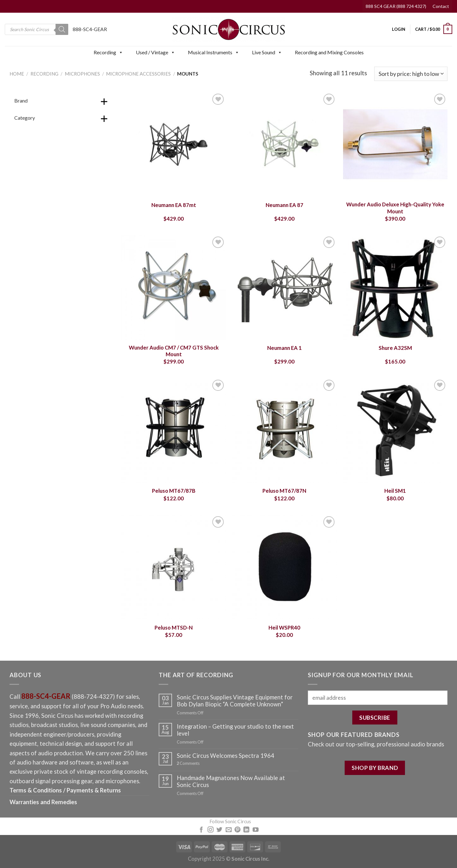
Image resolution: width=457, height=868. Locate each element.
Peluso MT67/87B (174, 491)
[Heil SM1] (395, 431)
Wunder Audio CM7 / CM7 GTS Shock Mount (174, 351)
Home (17, 74)
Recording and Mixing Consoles (329, 52)
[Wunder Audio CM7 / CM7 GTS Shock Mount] (174, 287)
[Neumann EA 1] (284, 287)
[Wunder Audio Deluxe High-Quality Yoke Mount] (395, 144)
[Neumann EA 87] (284, 144)
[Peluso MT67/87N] (284, 431)
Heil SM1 (395, 491)
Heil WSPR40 (284, 628)
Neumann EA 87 (285, 205)
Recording (108, 52)
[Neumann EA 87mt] (174, 144)
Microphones (82, 74)
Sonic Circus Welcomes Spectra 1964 (225, 756)
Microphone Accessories (138, 74)
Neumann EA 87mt (174, 205)
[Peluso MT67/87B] (174, 431)
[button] (121, 52)
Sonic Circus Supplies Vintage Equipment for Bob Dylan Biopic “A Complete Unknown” (235, 701)
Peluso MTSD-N (174, 628)
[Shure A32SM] (395, 287)
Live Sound (267, 52)
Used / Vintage (156, 52)
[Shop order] (411, 74)
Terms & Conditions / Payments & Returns (65, 790)
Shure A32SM (395, 348)
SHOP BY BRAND (375, 768)
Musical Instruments (214, 52)
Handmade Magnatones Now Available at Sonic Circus (231, 781)
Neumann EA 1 (285, 348)
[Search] (62, 29)
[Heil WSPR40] (284, 567)
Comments (188, 763)
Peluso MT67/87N (284, 491)
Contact (441, 6)
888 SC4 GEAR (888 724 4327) (396, 6)
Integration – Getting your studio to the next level (235, 730)
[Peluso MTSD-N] (174, 567)
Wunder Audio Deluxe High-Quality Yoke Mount (395, 208)
